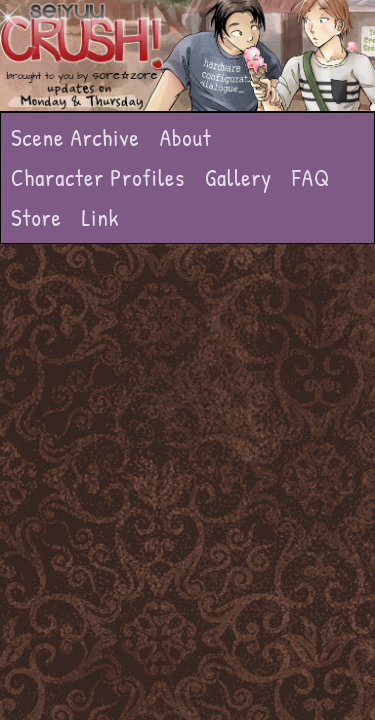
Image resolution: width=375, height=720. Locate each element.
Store (36, 217)
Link (101, 217)
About (186, 137)
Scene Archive (75, 137)
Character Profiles (98, 177)
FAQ (311, 177)
